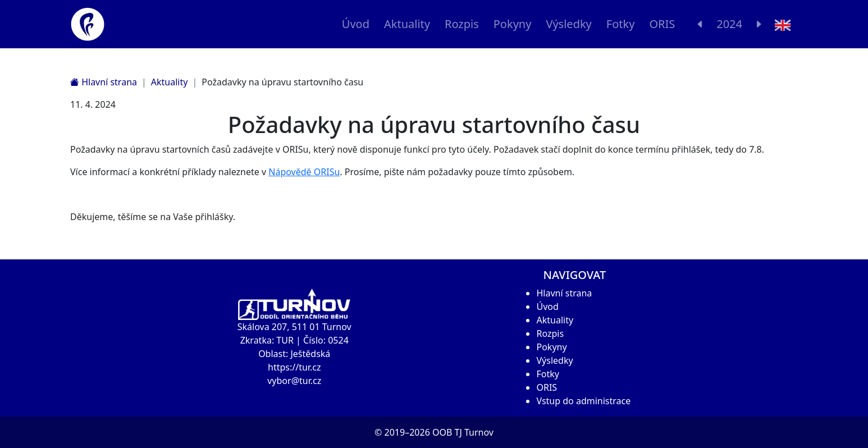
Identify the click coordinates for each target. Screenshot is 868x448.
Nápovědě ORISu (304, 172)
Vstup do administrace (583, 401)
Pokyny (513, 24)
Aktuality (407, 24)
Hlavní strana (104, 82)
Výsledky (568, 24)
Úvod (356, 24)
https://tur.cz (294, 367)
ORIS (662, 24)
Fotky (621, 24)
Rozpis (462, 24)
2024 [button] (729, 24)
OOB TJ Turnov (463, 432)
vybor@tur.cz (294, 381)
